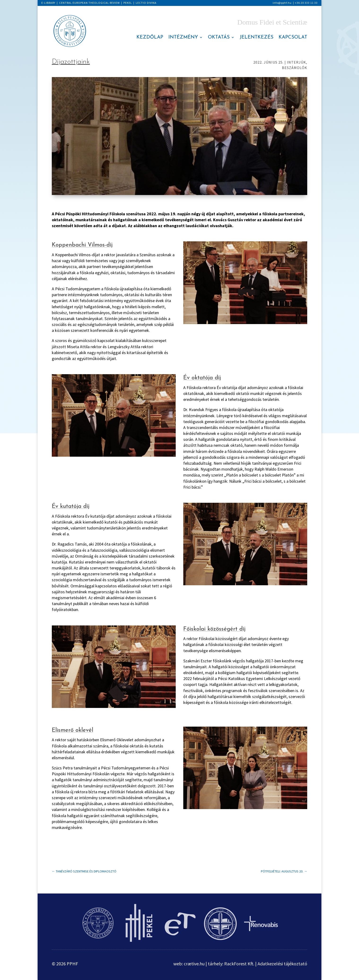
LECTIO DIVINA (146, 3)
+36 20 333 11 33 (306, 3)
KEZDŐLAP (150, 38)
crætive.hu (194, 964)
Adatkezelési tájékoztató (282, 964)
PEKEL (128, 3)
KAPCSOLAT (293, 38)
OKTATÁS (219, 38)
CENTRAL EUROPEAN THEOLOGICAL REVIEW (89, 3)
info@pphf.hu (282, 3)
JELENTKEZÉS (256, 38)
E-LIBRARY (48, 3)
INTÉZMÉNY (183, 38)
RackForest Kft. (239, 964)
